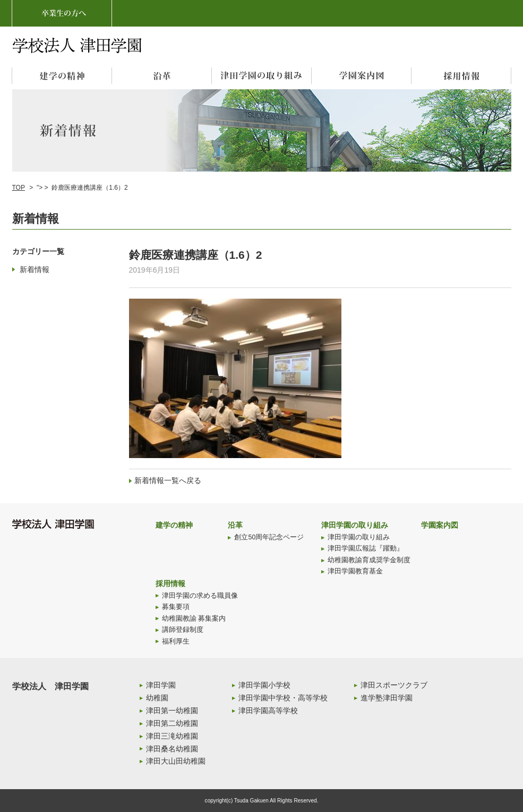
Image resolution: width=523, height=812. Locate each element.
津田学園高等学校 (268, 710)
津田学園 (161, 685)
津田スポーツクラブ (394, 685)
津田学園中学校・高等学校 (283, 698)
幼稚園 (157, 698)
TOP (19, 188)
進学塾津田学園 (387, 698)
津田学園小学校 (264, 685)
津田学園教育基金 (355, 571)
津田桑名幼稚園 (172, 749)
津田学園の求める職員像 (200, 596)
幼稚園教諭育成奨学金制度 (369, 560)
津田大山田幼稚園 (176, 761)
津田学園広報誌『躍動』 (366, 548)
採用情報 (170, 583)
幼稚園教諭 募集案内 (194, 619)
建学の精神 (174, 525)
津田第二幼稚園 (172, 723)
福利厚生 (176, 641)
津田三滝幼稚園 (172, 736)
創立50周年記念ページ (269, 537)
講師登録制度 (183, 630)
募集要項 (176, 607)
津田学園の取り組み (355, 525)
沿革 (235, 525)
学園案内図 (440, 525)
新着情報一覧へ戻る (168, 480)
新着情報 (35, 269)
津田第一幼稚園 (172, 710)
